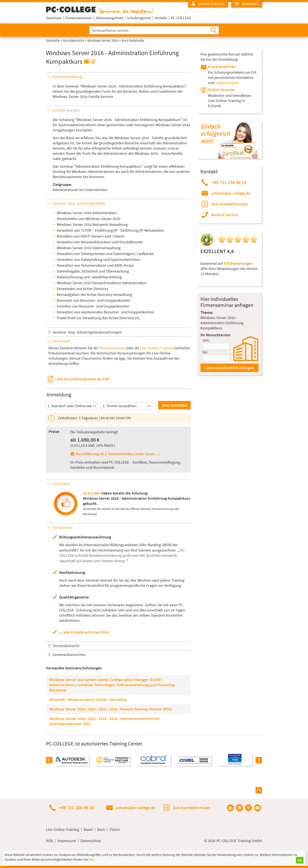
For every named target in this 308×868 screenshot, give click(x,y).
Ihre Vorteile (62, 527)
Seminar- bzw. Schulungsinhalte (79, 203)
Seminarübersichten (69, 655)
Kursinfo (66, 110)
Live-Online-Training (157, 348)
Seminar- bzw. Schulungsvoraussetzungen (87, 332)
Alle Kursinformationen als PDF (83, 379)
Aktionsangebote (109, 18)
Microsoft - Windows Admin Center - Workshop (88, 700)
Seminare (54, 18)
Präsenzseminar (112, 348)
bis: (205, 352)
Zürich (115, 830)
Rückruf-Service (225, 215)
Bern (101, 830)
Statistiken (61, 484)
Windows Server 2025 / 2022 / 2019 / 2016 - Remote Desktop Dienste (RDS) (111, 709)
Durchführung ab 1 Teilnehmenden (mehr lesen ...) (118, 454)
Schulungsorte (139, 18)
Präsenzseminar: (222, 67)
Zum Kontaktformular (230, 204)
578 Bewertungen (238, 263)
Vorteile (161, 18)
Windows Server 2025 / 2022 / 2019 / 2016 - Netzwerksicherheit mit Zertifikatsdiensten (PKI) (105, 721)
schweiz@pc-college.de (231, 193)
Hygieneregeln (227, 83)
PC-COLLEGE (181, 18)
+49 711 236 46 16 (229, 182)
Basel (88, 830)
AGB (49, 841)
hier (122, 358)
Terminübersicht (66, 646)
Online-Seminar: (222, 90)
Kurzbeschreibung (67, 77)
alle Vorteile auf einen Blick (86, 632)
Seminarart (62, 341)
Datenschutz (91, 841)
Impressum (67, 841)
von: (206, 340)
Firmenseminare (79, 18)
